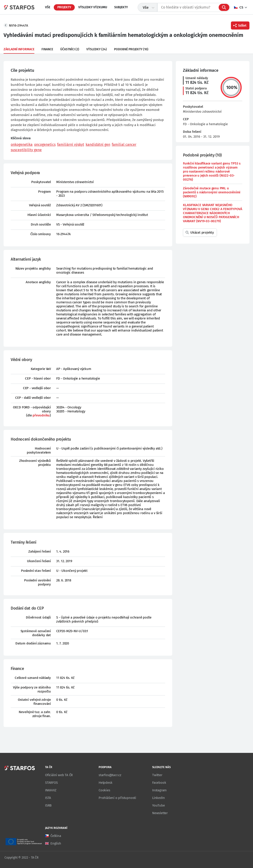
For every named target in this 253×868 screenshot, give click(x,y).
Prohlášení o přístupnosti (117, 798)
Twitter (157, 775)
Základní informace (19, 49)
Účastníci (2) (70, 49)
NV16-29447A (19, 25)
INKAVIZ (51, 790)
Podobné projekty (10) (131, 49)
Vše (48, 7)
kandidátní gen (98, 145)
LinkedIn (158, 798)
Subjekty (121, 7)
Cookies (104, 790)
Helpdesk (105, 783)
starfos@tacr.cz (110, 775)
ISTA (48, 798)
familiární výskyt (71, 145)
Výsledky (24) (97, 49)
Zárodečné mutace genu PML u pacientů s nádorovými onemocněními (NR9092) (212, 192)
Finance (47, 49)
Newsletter (160, 813)
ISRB (48, 805)
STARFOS (51, 783)
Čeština (56, 836)
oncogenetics (45, 145)
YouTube (159, 805)
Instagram (159, 790)
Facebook (159, 783)
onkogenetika (22, 145)
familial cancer (124, 145)
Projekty (64, 7)
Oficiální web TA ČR (59, 775)
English (56, 843)
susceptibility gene (26, 150)
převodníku (41, 415)
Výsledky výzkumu (93, 7)
